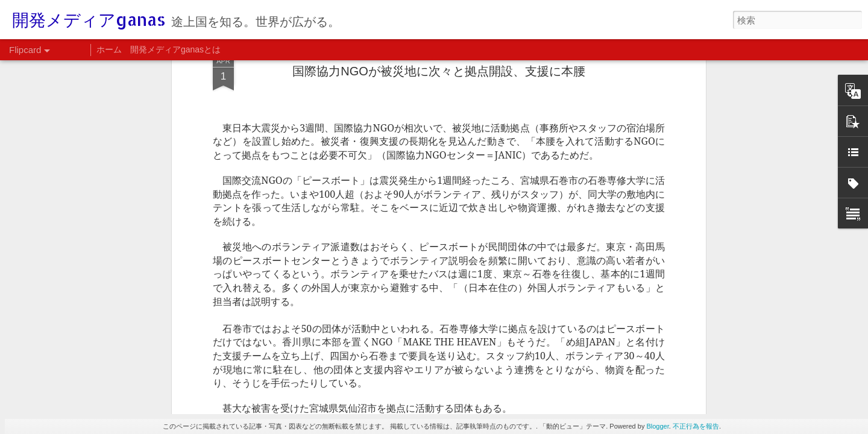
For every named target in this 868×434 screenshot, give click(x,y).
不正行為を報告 (696, 426)
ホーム (109, 49)
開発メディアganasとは (175, 49)
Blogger (657, 426)
